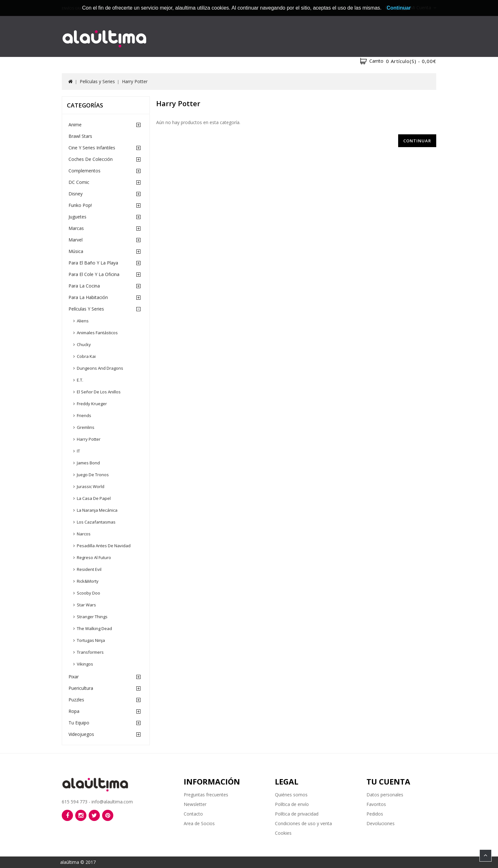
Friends (84, 415)
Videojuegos (81, 734)
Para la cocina (84, 286)
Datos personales (385, 795)
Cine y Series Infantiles (92, 148)
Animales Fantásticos (97, 333)
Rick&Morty (88, 581)
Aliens (83, 321)
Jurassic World (91, 486)
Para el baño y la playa (93, 263)
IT (78, 451)
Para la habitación (88, 297)
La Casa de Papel (94, 498)
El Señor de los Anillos (99, 392)
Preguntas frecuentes (206, 795)
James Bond (88, 463)
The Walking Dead (94, 628)
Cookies (283, 833)
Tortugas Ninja (91, 640)
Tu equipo (79, 723)
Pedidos (375, 814)
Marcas (76, 228)
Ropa (74, 711)
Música (76, 251)
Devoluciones (381, 823)
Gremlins (86, 427)
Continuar (417, 141)
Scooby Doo (88, 593)
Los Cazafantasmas (96, 522)
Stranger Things (92, 617)
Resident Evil (89, 569)
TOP (486, 856)
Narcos (84, 534)
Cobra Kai (86, 356)
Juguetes (77, 217)
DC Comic (79, 182)
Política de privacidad (297, 814)
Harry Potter (135, 81)
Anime (75, 125)
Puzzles (76, 700)
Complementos (84, 171)
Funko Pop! (80, 205)
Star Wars (86, 605)
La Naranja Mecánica (97, 510)
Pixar (74, 677)
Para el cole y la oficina (94, 274)
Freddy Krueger (92, 404)
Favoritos (376, 804)
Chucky (84, 344)
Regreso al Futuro (94, 557)
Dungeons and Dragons (100, 368)
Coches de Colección (91, 159)
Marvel (76, 240)
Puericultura (81, 688)
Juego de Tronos (93, 475)
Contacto (193, 814)
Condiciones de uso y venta (303, 823)
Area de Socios (199, 823)
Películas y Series (97, 81)
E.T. (80, 380)
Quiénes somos (291, 795)
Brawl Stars (80, 136)
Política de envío (292, 804)
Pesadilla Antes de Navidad (104, 546)
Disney (76, 194)
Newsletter (195, 804)
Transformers (90, 652)
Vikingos (85, 664)
